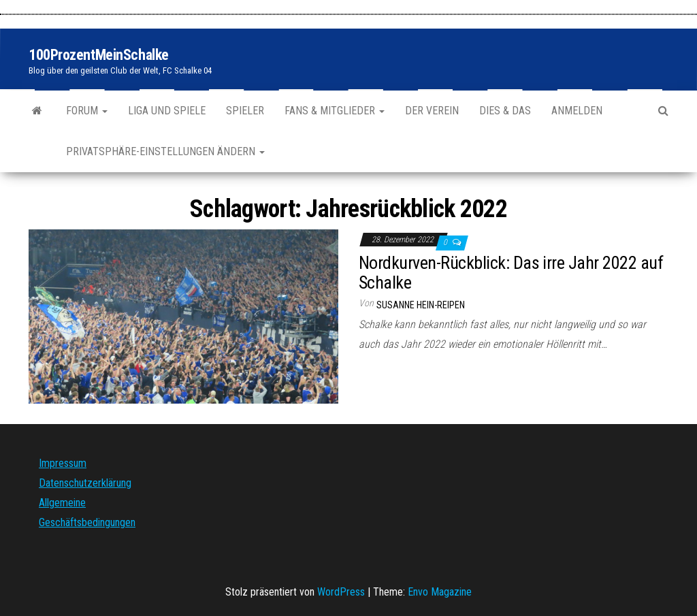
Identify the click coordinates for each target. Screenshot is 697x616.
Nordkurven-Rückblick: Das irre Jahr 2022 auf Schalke (511, 273)
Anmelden (577, 111)
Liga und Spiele (167, 111)
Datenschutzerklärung (85, 483)
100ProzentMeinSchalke (99, 55)
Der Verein (432, 111)
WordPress (341, 592)
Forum (87, 111)
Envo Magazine (440, 592)
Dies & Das (505, 111)
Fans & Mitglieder (335, 111)
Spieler (245, 111)
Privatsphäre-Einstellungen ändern (165, 151)
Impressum (63, 463)
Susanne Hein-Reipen (421, 305)
